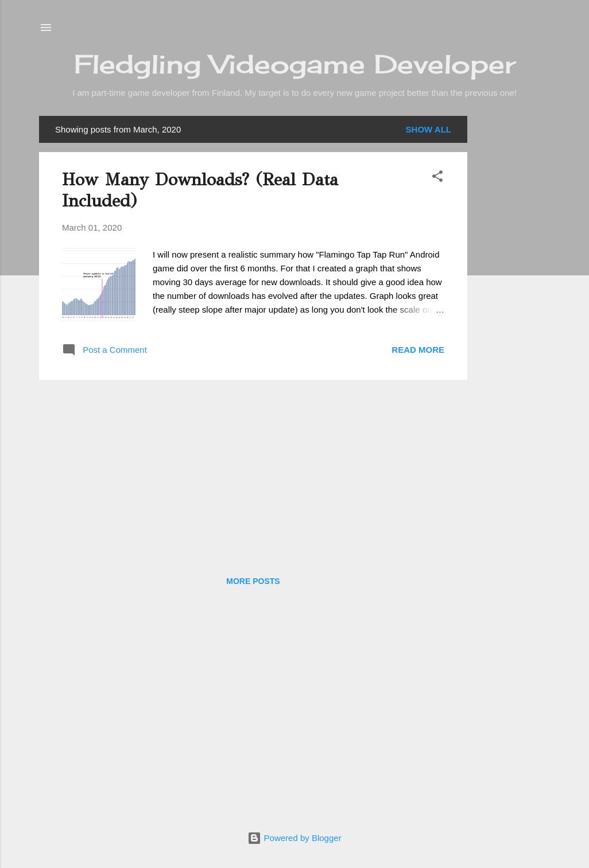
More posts (253, 581)
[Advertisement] (513, 288)
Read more (418, 350)
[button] (437, 178)
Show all (429, 129)
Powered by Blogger (294, 838)
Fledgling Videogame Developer (295, 64)
